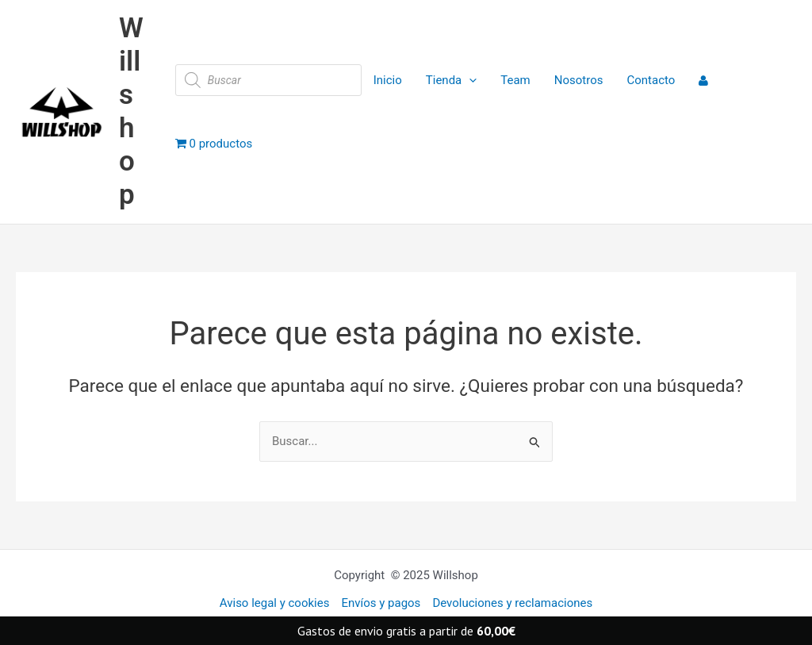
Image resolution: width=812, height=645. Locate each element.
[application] (469, 80)
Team (515, 80)
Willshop (131, 111)
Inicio (388, 80)
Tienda (451, 80)
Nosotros (579, 80)
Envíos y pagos (381, 603)
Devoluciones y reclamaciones (512, 603)
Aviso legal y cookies (275, 603)
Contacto (651, 80)
